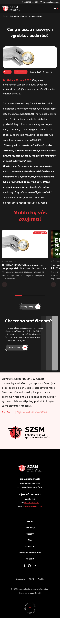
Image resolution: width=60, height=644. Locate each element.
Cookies (41, 579)
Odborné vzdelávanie (30, 553)
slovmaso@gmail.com (49, 2)
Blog (30, 540)
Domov (6, 16)
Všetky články (31, 307)
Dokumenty (20, 579)
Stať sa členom (17, 348)
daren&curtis (36, 593)
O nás (30, 521)
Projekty (30, 534)
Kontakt (30, 559)
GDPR (31, 579)
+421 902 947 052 (30, 2)
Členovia (30, 546)
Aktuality (30, 528)
